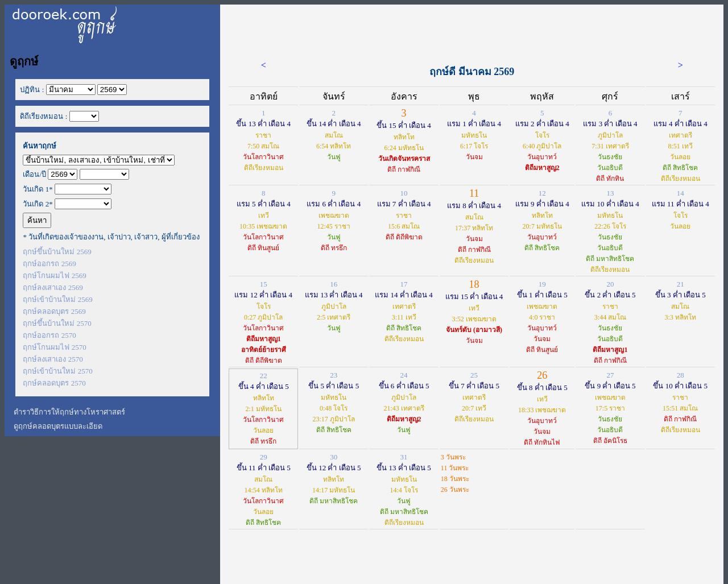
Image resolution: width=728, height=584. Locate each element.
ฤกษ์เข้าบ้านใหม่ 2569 (57, 299)
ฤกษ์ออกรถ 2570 (49, 335)
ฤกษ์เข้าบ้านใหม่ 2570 (57, 371)
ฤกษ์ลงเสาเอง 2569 (53, 287)
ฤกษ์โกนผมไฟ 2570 (54, 347)
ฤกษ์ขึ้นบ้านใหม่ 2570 (57, 323)
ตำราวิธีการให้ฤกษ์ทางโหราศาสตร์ (69, 412)
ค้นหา (37, 220)
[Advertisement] (472, 30)
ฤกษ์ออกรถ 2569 (49, 264)
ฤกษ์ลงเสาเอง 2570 (53, 359)
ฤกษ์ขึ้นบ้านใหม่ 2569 (57, 252)
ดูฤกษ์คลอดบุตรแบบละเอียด (58, 426)
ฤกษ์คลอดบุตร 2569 (54, 311)
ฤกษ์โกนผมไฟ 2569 (54, 276)
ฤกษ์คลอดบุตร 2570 (54, 383)
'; (99, 160)
